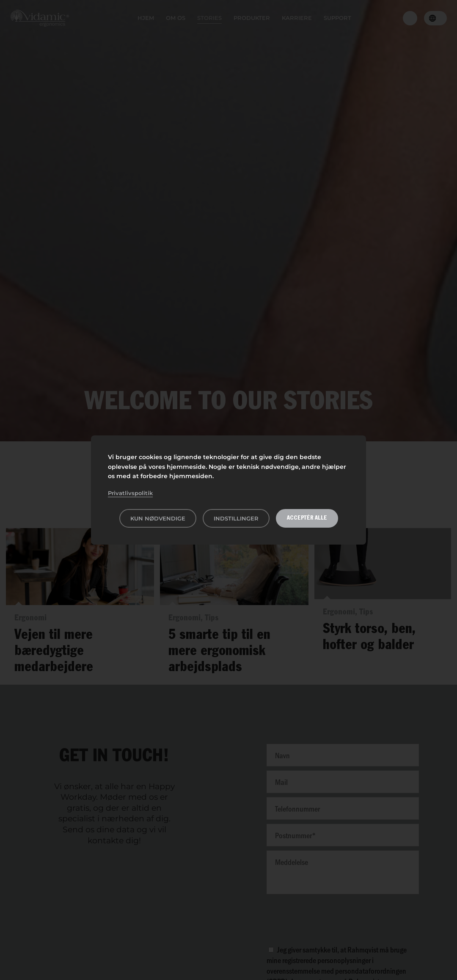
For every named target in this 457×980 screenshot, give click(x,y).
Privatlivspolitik (130, 493)
